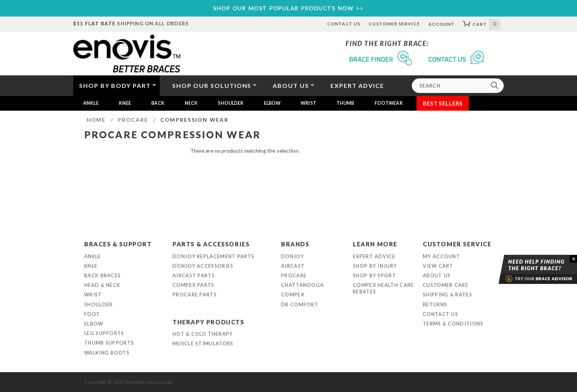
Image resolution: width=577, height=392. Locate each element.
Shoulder (231, 103)
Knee (125, 103)
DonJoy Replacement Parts (213, 256)
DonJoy (293, 256)
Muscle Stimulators (203, 343)
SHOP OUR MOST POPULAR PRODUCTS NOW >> (288, 8)
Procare (294, 275)
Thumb (345, 103)
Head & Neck (102, 285)
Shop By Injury (375, 266)
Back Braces (102, 275)
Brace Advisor (528, 270)
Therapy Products (208, 322)
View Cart (438, 266)
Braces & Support (118, 244)
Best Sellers (443, 103)
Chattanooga (302, 285)
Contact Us (344, 24)
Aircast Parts (194, 275)
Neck (191, 103)
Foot (92, 314)
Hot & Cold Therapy (203, 334)
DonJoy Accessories (203, 266)
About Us (437, 275)
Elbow (272, 103)
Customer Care (446, 285)
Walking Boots (107, 353)
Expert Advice (374, 256)
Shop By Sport (374, 275)
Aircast (293, 266)
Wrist (308, 103)
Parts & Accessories (211, 244)
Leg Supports (104, 333)
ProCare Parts (195, 295)
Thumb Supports (109, 343)
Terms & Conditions (453, 324)
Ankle (91, 103)
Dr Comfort (300, 304)
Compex (293, 295)
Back (158, 103)
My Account (441, 256)
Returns (435, 304)
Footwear (389, 103)
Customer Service (394, 24)
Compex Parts (194, 285)
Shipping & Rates (447, 295)
